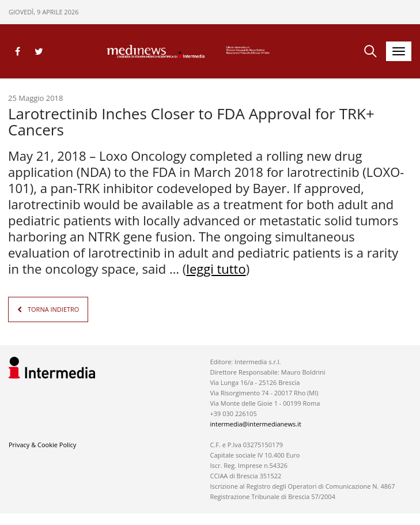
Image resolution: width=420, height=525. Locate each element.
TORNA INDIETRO (53, 309)
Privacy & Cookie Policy (42, 445)
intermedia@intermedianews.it (255, 424)
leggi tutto (216, 269)
